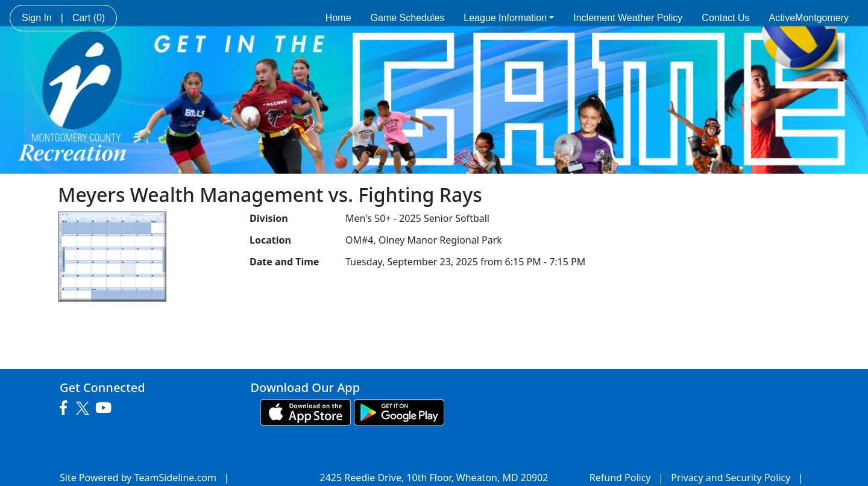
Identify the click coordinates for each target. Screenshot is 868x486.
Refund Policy (620, 478)
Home (338, 18)
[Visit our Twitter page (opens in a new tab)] (84, 408)
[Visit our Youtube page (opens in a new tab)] (106, 408)
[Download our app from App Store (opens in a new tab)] (306, 412)
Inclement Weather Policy (628, 18)
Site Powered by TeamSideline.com (138, 478)
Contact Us (725, 18)
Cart (89, 18)
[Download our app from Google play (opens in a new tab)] (399, 412)
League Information (509, 18)
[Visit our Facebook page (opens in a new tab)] (66, 408)
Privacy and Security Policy (731, 478)
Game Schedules (408, 18)
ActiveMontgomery (809, 18)
